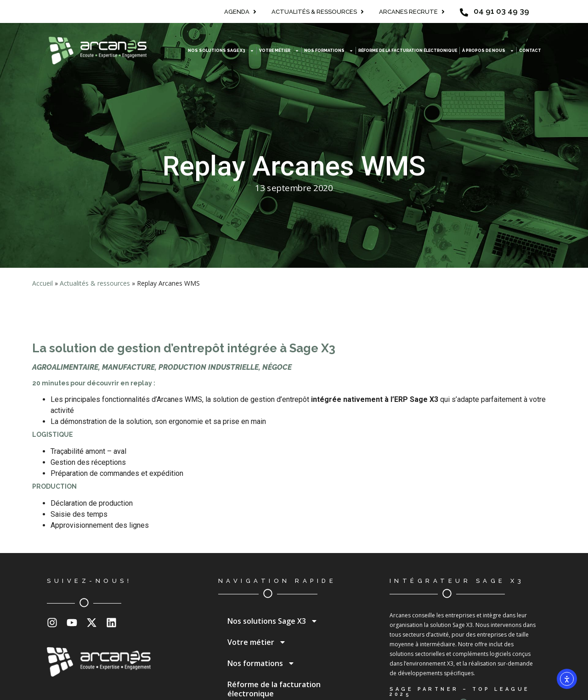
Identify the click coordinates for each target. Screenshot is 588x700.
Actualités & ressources (95, 283)
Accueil (42, 283)
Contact (530, 51)
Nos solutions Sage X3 (221, 51)
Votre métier (279, 51)
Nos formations (329, 51)
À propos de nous (488, 51)
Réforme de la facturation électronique (408, 51)
